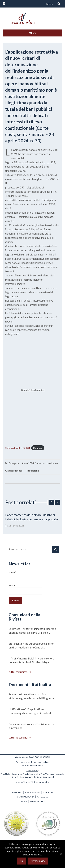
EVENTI (23, 801)
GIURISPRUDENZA (26, 797)
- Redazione (32, 471)
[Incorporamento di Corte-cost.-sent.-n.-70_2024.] (32, 390)
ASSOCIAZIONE (32, 792)
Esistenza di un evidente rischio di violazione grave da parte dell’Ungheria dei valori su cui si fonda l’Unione (31, 696)
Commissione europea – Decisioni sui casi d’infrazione (32, 726)
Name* (25, 576)
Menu (50, 4)
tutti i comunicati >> (20, 672)
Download (38, 448)
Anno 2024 (28, 463)
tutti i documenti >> (20, 737)
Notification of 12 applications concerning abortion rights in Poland (30, 711)
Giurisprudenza (14, 471)
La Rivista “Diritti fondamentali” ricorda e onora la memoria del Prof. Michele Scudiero (32, 631)
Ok (21, 861)
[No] (61, 854)
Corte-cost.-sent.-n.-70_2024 (18, 448)
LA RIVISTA (17, 792)
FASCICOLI (48, 792)
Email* (25, 589)
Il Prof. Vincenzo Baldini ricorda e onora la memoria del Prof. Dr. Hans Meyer (31, 660)
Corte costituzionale (46, 463)
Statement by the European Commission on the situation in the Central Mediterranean (31, 646)
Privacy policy (38, 861)
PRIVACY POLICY (38, 801)
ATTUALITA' (43, 797)
